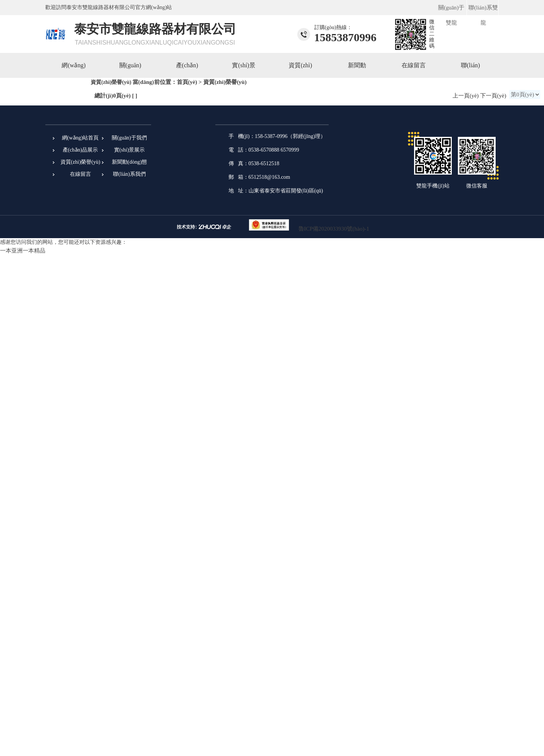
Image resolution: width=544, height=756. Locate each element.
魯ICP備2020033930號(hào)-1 (334, 229)
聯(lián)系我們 (129, 174)
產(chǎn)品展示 (80, 150)
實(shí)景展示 (130, 150)
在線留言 (414, 65)
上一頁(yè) (466, 96)
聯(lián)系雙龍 (483, 15)
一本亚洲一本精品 (23, 251)
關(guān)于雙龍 (451, 15)
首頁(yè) (187, 82)
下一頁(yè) (493, 96)
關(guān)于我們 (129, 138)
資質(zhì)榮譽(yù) (80, 162)
